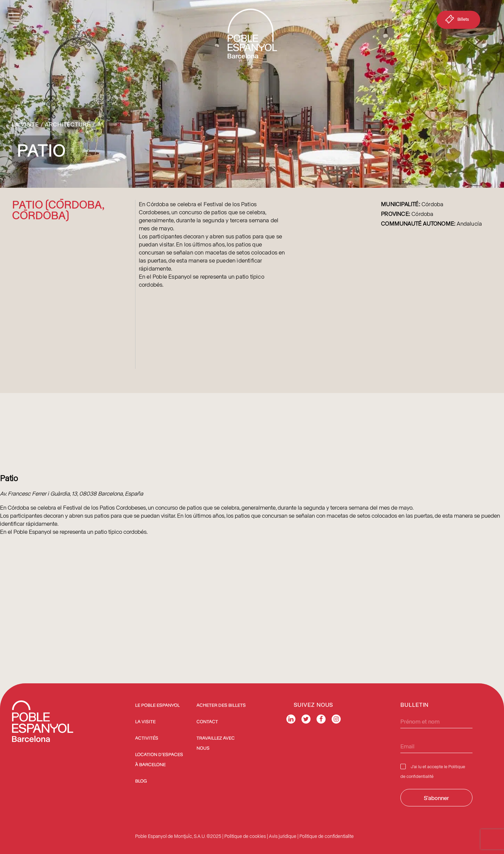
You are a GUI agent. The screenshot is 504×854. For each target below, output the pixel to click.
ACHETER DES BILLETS (221, 705)
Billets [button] (456, 20)
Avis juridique (283, 836)
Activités (147, 738)
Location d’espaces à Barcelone (159, 760)
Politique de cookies (245, 836)
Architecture (68, 124)
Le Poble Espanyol (157, 705)
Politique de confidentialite (327, 836)
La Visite (25, 124)
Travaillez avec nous (216, 743)
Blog (141, 781)
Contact (207, 722)
